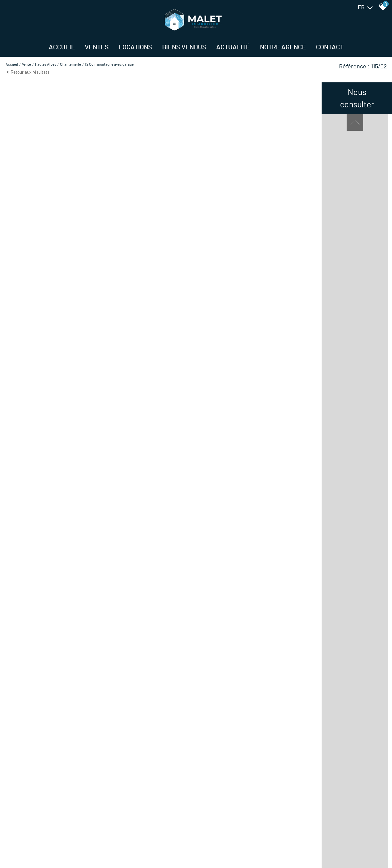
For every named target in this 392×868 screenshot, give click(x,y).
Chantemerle (71, 64)
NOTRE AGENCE (283, 47)
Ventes (97, 47)
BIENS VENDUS (184, 47)
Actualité (233, 47)
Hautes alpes (46, 64)
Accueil (62, 47)
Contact (330, 47)
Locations (135, 47)
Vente (27, 64)
